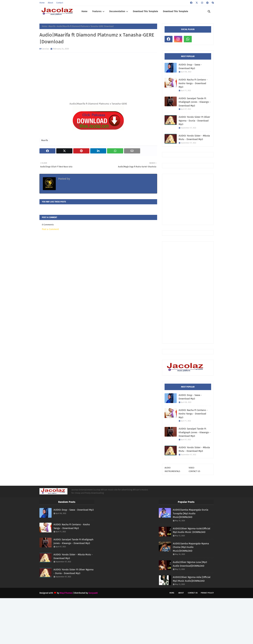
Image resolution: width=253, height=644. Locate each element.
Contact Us (193, 593)
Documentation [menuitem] (117, 11)
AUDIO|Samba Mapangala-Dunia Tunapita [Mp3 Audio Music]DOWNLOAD (191, 513)
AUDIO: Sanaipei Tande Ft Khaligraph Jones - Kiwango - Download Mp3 (195, 102)
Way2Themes (66, 593)
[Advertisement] (209, 199)
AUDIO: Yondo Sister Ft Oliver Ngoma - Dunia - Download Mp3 (194, 121)
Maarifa (52, 26)
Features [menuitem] (97, 11)
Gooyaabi (93, 593)
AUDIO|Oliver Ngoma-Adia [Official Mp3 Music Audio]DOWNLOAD (192, 579)
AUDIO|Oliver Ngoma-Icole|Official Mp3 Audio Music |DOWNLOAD (191, 530)
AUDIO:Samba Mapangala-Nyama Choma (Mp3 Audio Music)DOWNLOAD (191, 547)
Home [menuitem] (84, 11)
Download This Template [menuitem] (145, 11)
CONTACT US (194, 471)
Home (42, 3)
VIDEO (191, 468)
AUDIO (168, 468)
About (50, 3)
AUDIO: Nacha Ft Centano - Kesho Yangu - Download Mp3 (193, 83)
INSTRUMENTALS (172, 471)
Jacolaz (46, 49)
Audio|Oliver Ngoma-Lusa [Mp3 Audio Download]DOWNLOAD (190, 564)
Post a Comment (50, 229)
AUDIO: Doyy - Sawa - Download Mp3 (190, 66)
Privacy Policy (207, 593)
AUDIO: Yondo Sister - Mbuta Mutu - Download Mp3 (194, 138)
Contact (60, 3)
